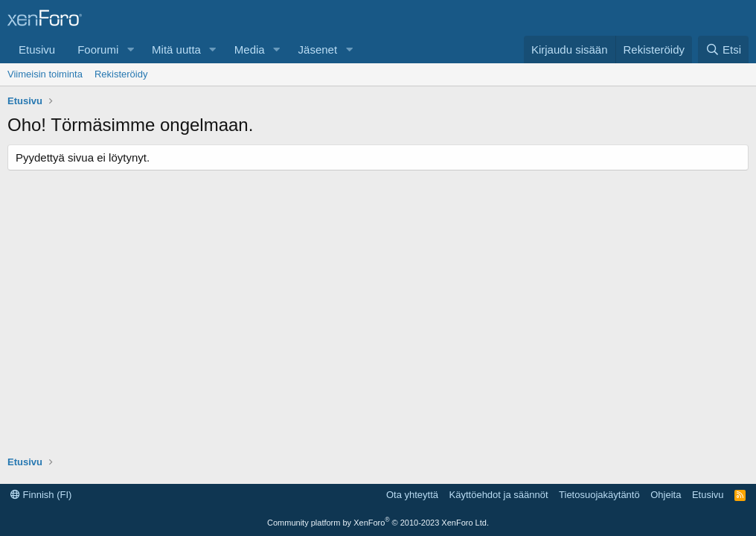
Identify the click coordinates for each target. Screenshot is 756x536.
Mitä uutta (176, 50)
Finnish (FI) (41, 495)
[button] (130, 50)
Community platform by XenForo (378, 523)
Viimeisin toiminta (45, 74)
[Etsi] (723, 50)
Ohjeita (666, 495)
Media (250, 50)
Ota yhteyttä (412, 495)
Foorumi (98, 50)
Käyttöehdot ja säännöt (499, 495)
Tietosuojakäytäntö (599, 495)
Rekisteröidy (121, 74)
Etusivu (37, 50)
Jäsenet (318, 50)
